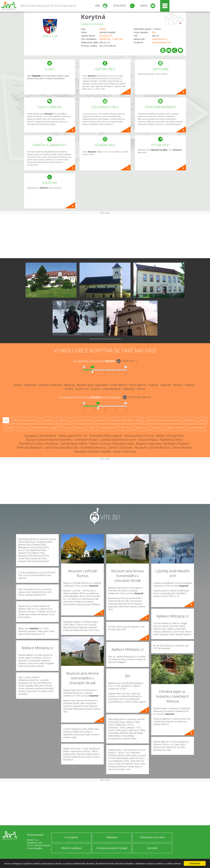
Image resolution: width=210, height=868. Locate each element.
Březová (69, 385)
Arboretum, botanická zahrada (163, 420)
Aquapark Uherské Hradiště (92, 451)
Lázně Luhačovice (124, 451)
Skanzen (100, 420)
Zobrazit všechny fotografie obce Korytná (105, 339)
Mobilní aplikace (71, 848)
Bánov (18, 385)
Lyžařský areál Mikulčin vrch (118, 440)
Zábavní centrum (175, 428)
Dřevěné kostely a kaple (44, 428)
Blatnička (30, 385)
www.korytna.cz (160, 39)
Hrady (203, 420)
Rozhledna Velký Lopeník (106, 436)
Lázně (92, 428)
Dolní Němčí (119, 385)
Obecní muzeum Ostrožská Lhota (112, 444)
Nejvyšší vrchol (108, 428)
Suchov (96, 389)
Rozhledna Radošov (176, 444)
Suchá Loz (82, 389)
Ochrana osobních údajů (112, 848)
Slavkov (190, 385)
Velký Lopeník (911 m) (73, 436)
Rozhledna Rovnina (93, 448)
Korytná (93, 17)
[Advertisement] (105, 236)
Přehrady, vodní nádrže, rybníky (126, 420)
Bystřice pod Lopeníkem (93, 385)
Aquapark (48, 420)
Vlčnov (141, 389)
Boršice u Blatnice (50, 385)
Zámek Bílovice (182, 448)
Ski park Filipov (148, 440)
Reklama (112, 837)
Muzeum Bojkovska (149, 444)
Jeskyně (80, 428)
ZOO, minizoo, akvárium (25, 420)
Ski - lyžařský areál (82, 420)
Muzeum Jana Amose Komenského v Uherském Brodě (62, 440)
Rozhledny (189, 420)
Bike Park (126, 428)
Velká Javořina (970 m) (139, 436)
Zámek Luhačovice (120, 448)
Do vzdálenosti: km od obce (94, 361)
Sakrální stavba (197, 428)
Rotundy (66, 428)
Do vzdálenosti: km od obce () (90, 397)
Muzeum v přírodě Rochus (152, 448)
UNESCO (62, 420)
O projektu (71, 837)
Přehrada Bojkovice (29, 448)
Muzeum (156, 428)
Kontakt (152, 848)
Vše (6, 420)
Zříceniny (22, 428)
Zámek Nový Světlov (74, 444)
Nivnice (178, 385)
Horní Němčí (138, 385)
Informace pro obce (152, 837)
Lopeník (165, 385)
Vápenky (129, 389)
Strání (69, 389)
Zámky (9, 428)
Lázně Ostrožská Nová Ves (61, 448)
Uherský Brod (106, 36)
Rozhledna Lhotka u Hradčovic (39, 444)
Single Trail (141, 428)
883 (154, 32)
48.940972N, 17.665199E (111, 39)
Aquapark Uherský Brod (40, 436)
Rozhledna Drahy (171, 440)
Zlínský (103, 29)
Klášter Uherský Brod (170, 436)
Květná (153, 385)
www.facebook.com (162, 42)
